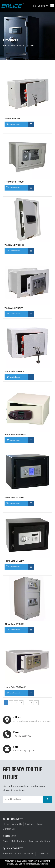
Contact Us (9, 829)
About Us (17, 824)
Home (6, 824)
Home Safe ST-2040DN (15, 687)
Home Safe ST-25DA (14, 561)
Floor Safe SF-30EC (14, 182)
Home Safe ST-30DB (14, 498)
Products (30, 824)
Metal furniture (18, 841)
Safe (5, 841)
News (40, 824)
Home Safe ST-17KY (14, 371)
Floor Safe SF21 (12, 119)
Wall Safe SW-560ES (14, 245)
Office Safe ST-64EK (14, 624)
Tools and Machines (39, 841)
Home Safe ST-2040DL (15, 435)
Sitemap (44, 864)
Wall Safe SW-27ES (14, 308)
